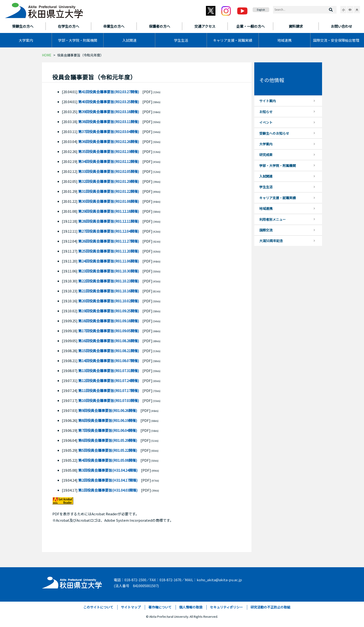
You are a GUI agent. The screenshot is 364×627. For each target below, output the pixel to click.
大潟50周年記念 (271, 241)
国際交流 (266, 230)
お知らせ (266, 112)
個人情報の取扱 (191, 607)
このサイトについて (98, 607)
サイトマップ (131, 607)
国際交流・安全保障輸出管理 (336, 40)
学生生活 (181, 40)
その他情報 (272, 80)
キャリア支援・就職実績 (233, 40)
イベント (266, 122)
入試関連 (129, 40)
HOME (47, 55)
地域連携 (284, 40)
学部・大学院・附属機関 (78, 40)
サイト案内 (268, 101)
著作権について (160, 607)
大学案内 (26, 40)
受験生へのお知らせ (274, 133)
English (261, 10)
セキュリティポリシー (226, 607)
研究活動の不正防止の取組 (270, 607)
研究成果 (266, 155)
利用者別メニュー (273, 219)
